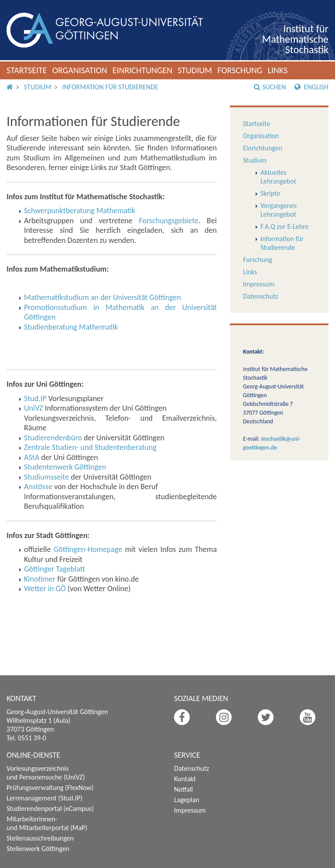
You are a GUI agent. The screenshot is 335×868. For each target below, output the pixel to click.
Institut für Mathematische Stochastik (295, 39)
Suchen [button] (270, 87)
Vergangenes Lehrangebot (279, 210)
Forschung (240, 70)
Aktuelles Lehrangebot (278, 177)
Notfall (183, 789)
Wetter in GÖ (45, 589)
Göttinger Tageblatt (55, 569)
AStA (32, 457)
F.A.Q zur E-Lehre (284, 226)
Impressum (259, 284)
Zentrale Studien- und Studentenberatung (90, 447)
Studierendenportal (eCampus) (50, 808)
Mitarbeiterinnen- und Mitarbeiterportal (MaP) (47, 823)
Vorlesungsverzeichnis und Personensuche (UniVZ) (46, 773)
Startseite (27, 70)
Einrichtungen (143, 70)
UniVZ (34, 408)
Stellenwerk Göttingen (38, 849)
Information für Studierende (110, 87)
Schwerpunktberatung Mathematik (80, 211)
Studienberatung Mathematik (71, 327)
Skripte (270, 193)
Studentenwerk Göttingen (65, 467)
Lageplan (187, 800)
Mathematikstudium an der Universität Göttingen (103, 297)
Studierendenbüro (53, 438)
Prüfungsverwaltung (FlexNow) (50, 788)
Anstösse (38, 487)
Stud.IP (35, 398)
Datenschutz (260, 296)
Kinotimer (40, 579)
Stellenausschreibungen (40, 838)
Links (278, 70)
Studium (195, 70)
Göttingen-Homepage (88, 549)
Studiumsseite (46, 477)
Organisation (80, 70)
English (311, 87)
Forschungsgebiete (169, 221)
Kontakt (185, 779)
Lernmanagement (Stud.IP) (44, 798)
